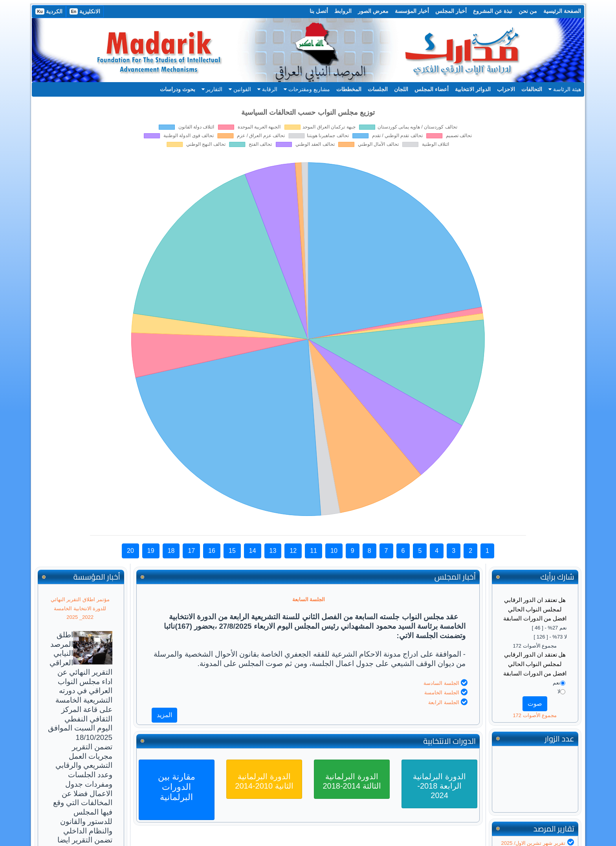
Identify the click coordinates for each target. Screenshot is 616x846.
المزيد (164, 715)
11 (313, 551)
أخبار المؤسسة (412, 11)
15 (232, 551)
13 (273, 551)
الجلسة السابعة (309, 599)
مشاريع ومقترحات (307, 89)
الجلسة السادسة (441, 683)
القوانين (240, 89)
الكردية (49, 11)
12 (293, 551)
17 (191, 551)
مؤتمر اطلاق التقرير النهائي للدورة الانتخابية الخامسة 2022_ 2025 (80, 608)
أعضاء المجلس (432, 89)
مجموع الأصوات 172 (535, 715)
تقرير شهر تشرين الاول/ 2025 (533, 843)
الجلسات (378, 89)
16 (212, 551)
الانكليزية (85, 11)
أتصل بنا (319, 11)
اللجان (401, 89)
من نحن (528, 11)
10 (334, 551)
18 (171, 551)
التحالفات (532, 89)
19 (151, 551)
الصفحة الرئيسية (562, 11)
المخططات (349, 89)
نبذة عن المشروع (493, 11)
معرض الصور (373, 11)
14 (253, 551)
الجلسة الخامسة (442, 693)
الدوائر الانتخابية (473, 89)
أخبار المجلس (451, 11)
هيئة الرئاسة (565, 89)
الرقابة (267, 89)
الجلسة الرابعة (444, 702)
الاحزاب (506, 89)
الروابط (343, 11)
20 (130, 551)
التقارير (212, 89)
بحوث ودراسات (178, 89)
